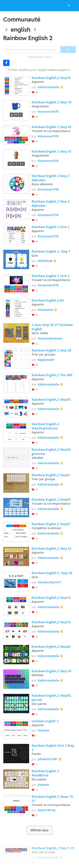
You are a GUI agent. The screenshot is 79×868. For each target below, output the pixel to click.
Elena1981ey (47, 810)
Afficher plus (39, 830)
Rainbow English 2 (28, 38)
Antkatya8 (45, 261)
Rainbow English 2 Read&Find (46, 773)
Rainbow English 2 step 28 (51, 350)
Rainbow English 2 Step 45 (52, 127)
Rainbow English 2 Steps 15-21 (53, 799)
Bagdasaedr (46, 360)
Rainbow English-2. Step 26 (52, 573)
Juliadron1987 (48, 759)
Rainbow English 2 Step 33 (52, 151)
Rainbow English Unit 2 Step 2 (53, 748)
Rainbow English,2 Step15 (51, 598)
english (21, 29)
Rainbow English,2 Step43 (51, 399)
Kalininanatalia (48, 87)
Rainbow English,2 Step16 (51, 622)
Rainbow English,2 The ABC (52, 375)
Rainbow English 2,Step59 (51, 499)
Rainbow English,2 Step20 (51, 78)
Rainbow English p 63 (48, 300)
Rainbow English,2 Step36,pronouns (46, 426)
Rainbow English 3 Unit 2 (50, 227)
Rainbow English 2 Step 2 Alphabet (51, 178)
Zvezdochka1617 (50, 582)
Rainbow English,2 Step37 (51, 524)
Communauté (22, 19)
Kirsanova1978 (48, 112)
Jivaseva (43, 785)
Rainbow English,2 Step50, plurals (52, 698)
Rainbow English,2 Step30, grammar (52, 452)
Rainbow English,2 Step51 (51, 475)
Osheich (44, 730)
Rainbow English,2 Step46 (51, 646)
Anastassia (45, 310)
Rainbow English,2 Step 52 (52, 548)
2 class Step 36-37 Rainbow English (53, 327)
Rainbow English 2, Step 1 (51, 251)
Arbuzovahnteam (50, 338)
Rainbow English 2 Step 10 (52, 102)
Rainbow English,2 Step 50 (52, 671)
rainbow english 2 (46, 721)
